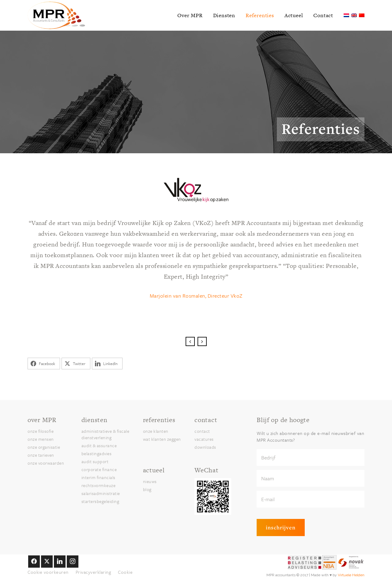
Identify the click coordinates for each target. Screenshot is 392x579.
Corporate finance (99, 469)
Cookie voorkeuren (48, 572)
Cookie (125, 572)
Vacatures (204, 439)
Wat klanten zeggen (162, 439)
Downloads (205, 447)
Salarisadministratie (101, 493)
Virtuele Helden (351, 575)
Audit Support (95, 461)
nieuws (150, 481)
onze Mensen (41, 439)
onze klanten (156, 431)
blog (147, 489)
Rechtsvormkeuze (99, 485)
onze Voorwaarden (46, 463)
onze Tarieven (41, 455)
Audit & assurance (99, 446)
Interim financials (98, 477)
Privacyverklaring (93, 572)
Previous (190, 341)
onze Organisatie (44, 447)
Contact (202, 431)
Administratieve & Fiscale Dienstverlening (106, 434)
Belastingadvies (97, 453)
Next (202, 341)
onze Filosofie (41, 431)
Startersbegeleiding (100, 501)
